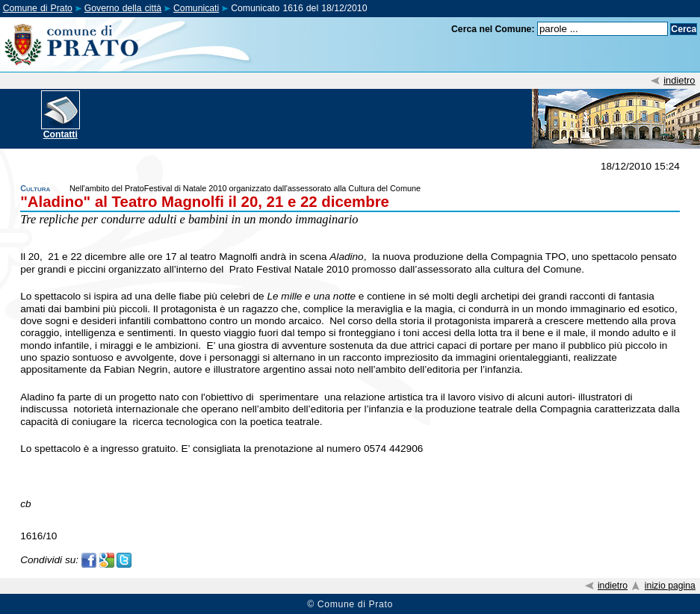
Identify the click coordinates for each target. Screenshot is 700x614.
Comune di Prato (38, 8)
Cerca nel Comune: (493, 29)
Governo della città (123, 8)
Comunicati (196, 8)
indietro (679, 80)
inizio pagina (670, 586)
